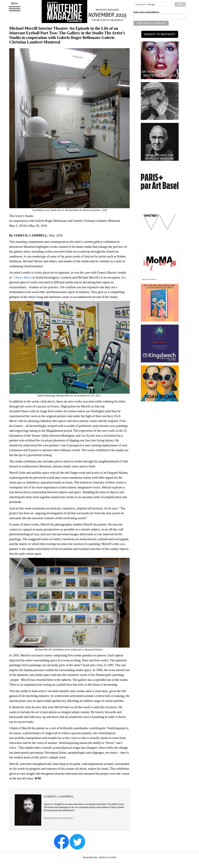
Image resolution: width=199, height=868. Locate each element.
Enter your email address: (147, 12)
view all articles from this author (58, 818)
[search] (153, 4)
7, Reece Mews (22, 277)
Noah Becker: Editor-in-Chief (99, 857)
